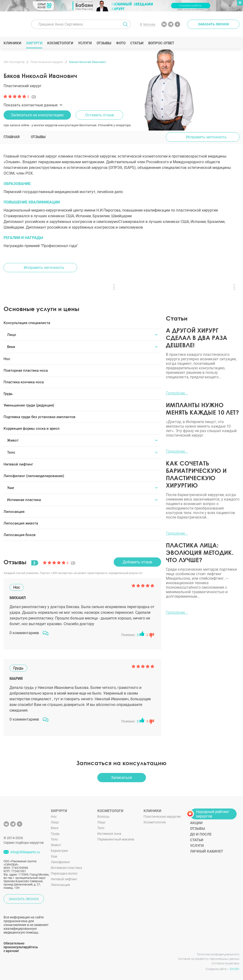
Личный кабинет (207, 848)
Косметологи (60, 43)
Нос (54, 813)
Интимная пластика (66, 865)
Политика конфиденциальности (218, 951)
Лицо (55, 819)
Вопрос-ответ (161, 43)
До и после (201, 831)
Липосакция (60, 882)
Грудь (55, 831)
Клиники (13, 43)
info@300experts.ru (25, 849)
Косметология (155, 819)
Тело (54, 836)
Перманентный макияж (116, 836)
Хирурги (34, 43)
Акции (196, 820)
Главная (12, 137)
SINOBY (235, 966)
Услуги (85, 43)
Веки (55, 825)
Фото (121, 43)
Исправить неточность (206, 137)
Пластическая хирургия (162, 813)
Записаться (121, 775)
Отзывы (104, 43)
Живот (56, 842)
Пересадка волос (64, 870)
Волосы (103, 813)
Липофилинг (61, 859)
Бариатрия (59, 848)
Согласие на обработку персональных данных (209, 956)
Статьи (137, 43)
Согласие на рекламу (225, 960)
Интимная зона (109, 831)
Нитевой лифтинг (64, 876)
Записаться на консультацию (37, 115)
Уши (54, 853)
